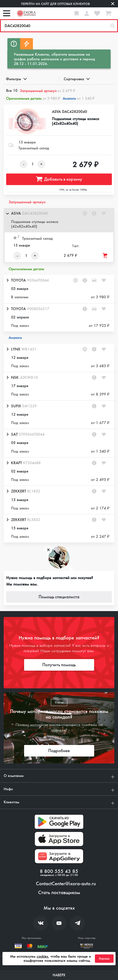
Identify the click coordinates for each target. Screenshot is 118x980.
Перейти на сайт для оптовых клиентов (55, 4)
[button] (59, 220)
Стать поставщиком (59, 893)
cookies (42, 956)
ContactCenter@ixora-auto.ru (66, 884)
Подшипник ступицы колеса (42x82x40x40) (75, 121)
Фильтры (16, 79)
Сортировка (76, 79)
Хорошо (104, 959)
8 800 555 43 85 (59, 871)
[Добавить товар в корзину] (105, 256)
